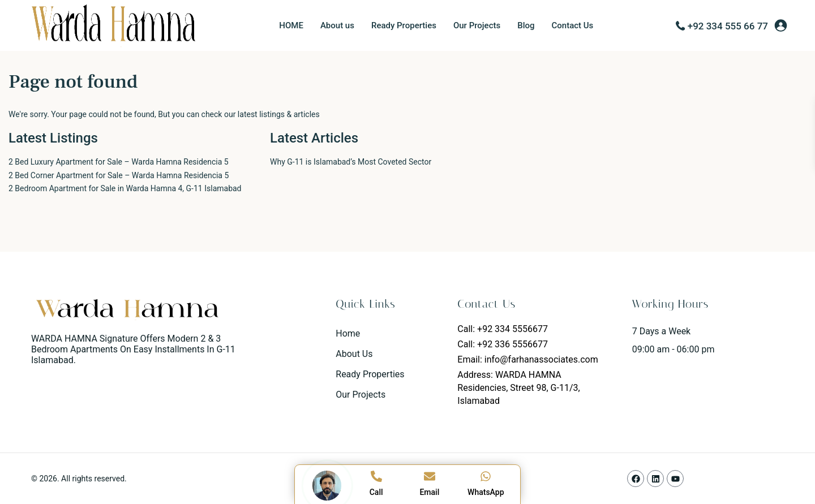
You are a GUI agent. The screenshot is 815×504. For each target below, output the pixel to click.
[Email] (430, 476)
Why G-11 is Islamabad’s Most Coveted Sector (351, 162)
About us (337, 25)
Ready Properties (404, 25)
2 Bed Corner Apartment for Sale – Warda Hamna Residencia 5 (119, 175)
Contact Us (573, 25)
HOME (291, 25)
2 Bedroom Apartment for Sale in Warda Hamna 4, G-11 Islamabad (125, 188)
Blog (526, 25)
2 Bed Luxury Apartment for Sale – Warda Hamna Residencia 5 (119, 162)
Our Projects (477, 25)
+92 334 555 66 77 (728, 26)
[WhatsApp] (486, 476)
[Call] (376, 476)
